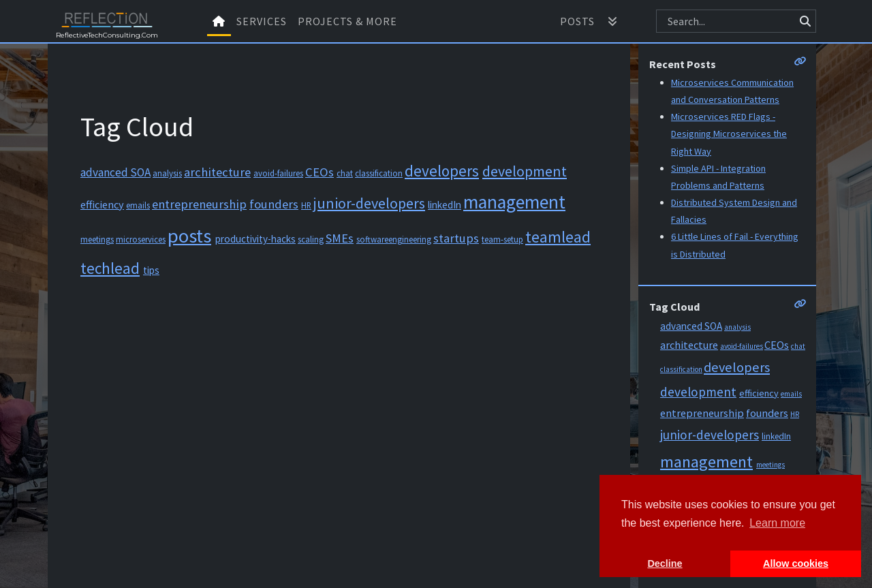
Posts (577, 21)
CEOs (320, 172)
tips (151, 270)
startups (456, 238)
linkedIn (445, 205)
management (514, 202)
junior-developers (369, 203)
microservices (141, 239)
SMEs (340, 238)
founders (274, 204)
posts (189, 236)
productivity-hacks (255, 239)
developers (442, 171)
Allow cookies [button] (796, 563)
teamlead (558, 237)
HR (306, 205)
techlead (110, 268)
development (525, 171)
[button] (613, 21)
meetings (97, 239)
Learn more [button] (777, 523)
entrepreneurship (199, 204)
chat (345, 173)
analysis (167, 173)
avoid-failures (278, 173)
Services (262, 21)
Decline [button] (665, 563)
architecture (217, 172)
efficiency (102, 204)
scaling (311, 239)
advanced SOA (115, 172)
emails (138, 205)
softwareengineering (394, 239)
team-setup (502, 239)
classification (379, 173)
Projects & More (347, 21)
